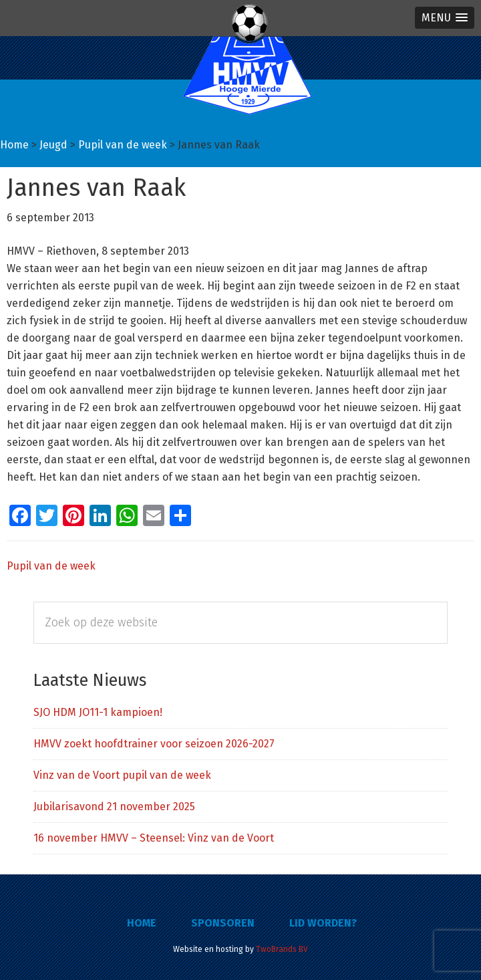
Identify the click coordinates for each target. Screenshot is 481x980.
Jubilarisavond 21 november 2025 (114, 807)
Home (142, 923)
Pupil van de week (51, 566)
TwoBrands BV (282, 949)
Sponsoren (223, 923)
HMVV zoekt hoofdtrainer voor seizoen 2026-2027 (154, 744)
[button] (445, 18)
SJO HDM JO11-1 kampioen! (98, 712)
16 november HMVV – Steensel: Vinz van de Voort (154, 838)
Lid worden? (323, 923)
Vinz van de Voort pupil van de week (122, 775)
